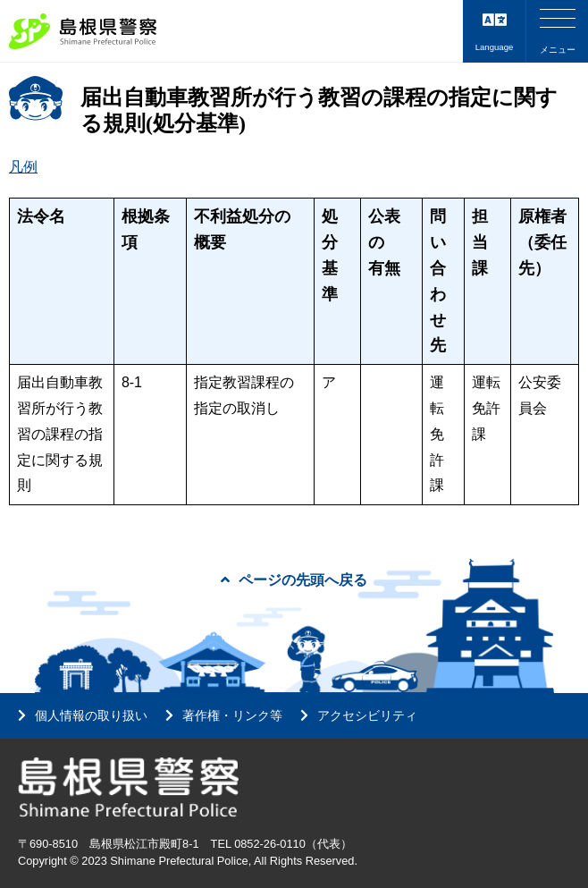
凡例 (23, 167)
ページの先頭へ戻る (294, 580)
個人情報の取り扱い (91, 715)
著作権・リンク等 (232, 715)
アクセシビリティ (367, 715)
